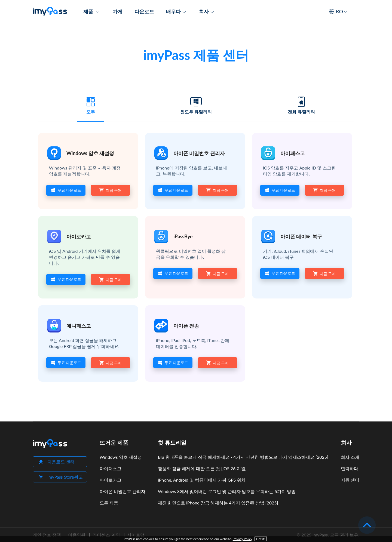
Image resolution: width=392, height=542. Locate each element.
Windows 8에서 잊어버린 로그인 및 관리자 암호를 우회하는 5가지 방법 (227, 491)
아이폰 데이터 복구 (301, 236)
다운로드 (144, 11)
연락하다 (350, 468)
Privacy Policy (243, 539)
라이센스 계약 (106, 535)
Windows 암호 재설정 (90, 153)
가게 (118, 11)
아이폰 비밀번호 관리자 (199, 153)
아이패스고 (293, 153)
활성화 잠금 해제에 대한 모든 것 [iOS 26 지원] (202, 468)
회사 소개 (350, 457)
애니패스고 (79, 326)
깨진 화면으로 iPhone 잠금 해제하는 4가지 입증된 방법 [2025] (218, 503)
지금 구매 (111, 190)
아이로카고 (79, 236)
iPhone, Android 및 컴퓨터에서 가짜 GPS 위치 (202, 480)
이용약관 (77, 535)
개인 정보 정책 (47, 535)
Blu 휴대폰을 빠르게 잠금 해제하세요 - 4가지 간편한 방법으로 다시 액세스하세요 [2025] (243, 457)
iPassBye (183, 236)
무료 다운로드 (66, 190)
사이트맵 (136, 535)
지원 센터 (350, 480)
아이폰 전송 (186, 326)
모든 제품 (109, 503)
